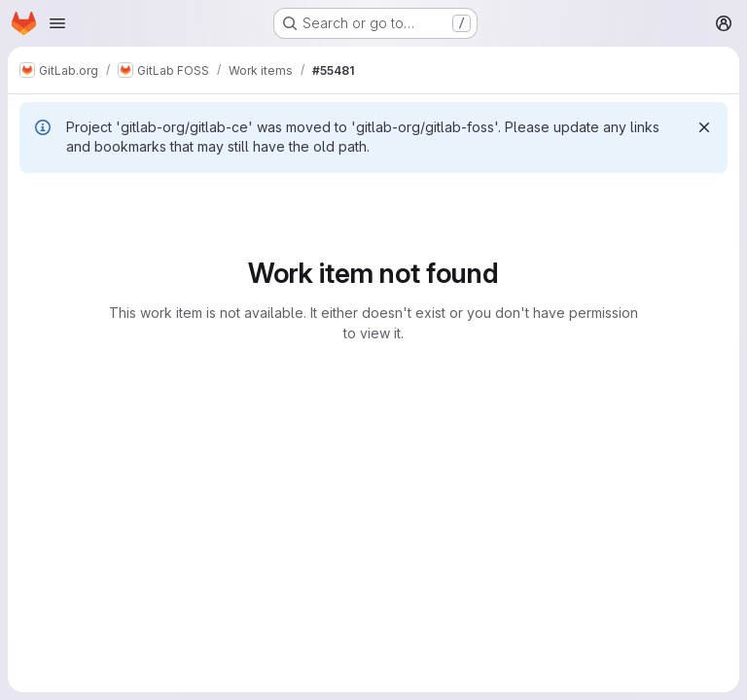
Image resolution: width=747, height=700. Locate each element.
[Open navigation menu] (57, 23)
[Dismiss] (704, 127)
